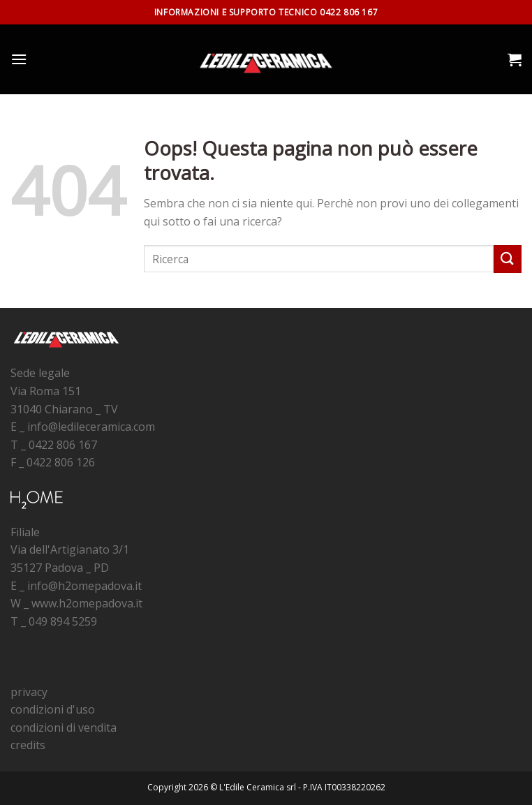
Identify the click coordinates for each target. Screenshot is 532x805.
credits (28, 745)
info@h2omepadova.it (84, 586)
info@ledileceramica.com (91, 427)
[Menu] (19, 59)
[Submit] (508, 259)
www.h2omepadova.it (87, 603)
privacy (29, 692)
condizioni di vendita (64, 728)
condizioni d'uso (53, 709)
